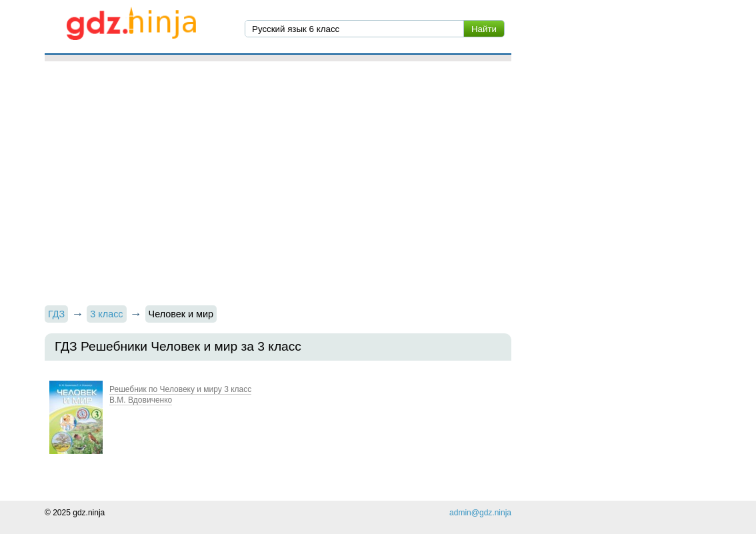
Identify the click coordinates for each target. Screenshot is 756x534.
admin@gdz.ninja (480, 513)
